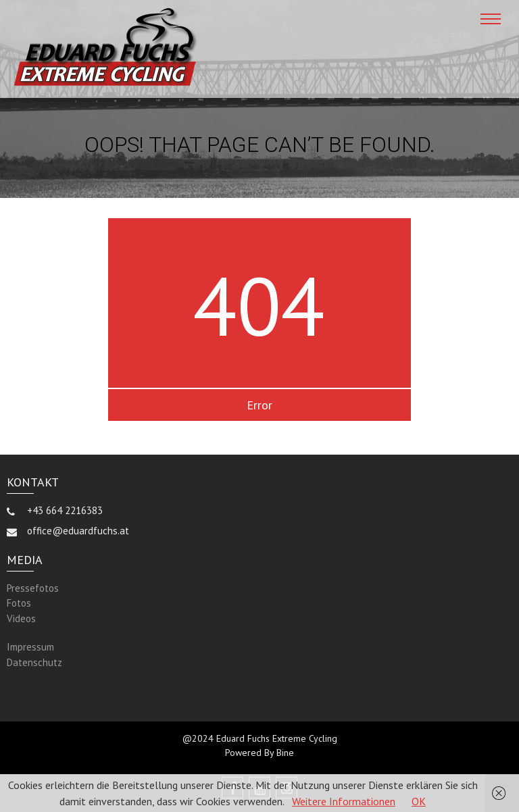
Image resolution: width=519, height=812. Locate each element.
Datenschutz (34, 662)
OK (419, 801)
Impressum (30, 647)
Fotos (19, 603)
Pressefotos (33, 588)
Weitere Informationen (344, 801)
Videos (21, 618)
